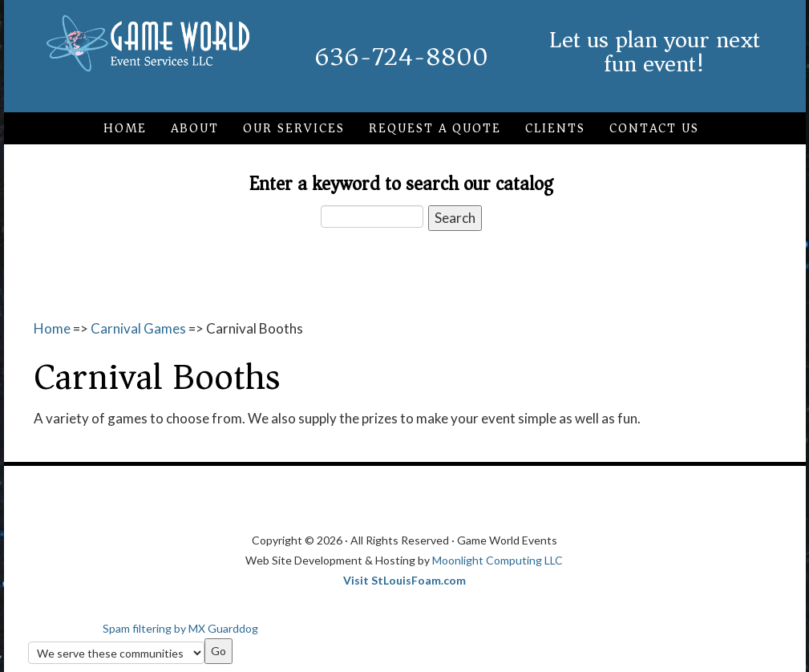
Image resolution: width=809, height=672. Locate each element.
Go (218, 651)
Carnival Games (138, 328)
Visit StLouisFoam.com (404, 580)
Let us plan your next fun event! (655, 52)
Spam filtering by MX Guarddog (180, 628)
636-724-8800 (401, 57)
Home (52, 328)
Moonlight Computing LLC (498, 560)
